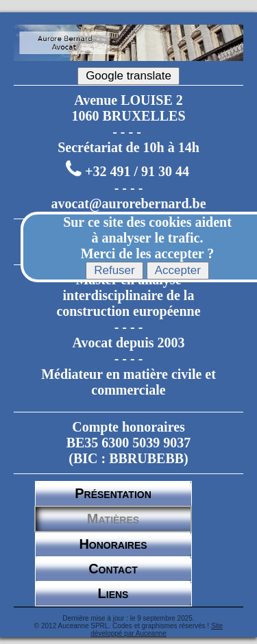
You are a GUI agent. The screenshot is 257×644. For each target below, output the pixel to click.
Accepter (178, 270)
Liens (113, 593)
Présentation (113, 493)
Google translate (128, 76)
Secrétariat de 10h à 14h (128, 147)
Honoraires (113, 544)
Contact (113, 569)
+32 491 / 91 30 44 (137, 172)
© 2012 (45, 626)
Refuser (114, 270)
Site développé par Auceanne (157, 630)
